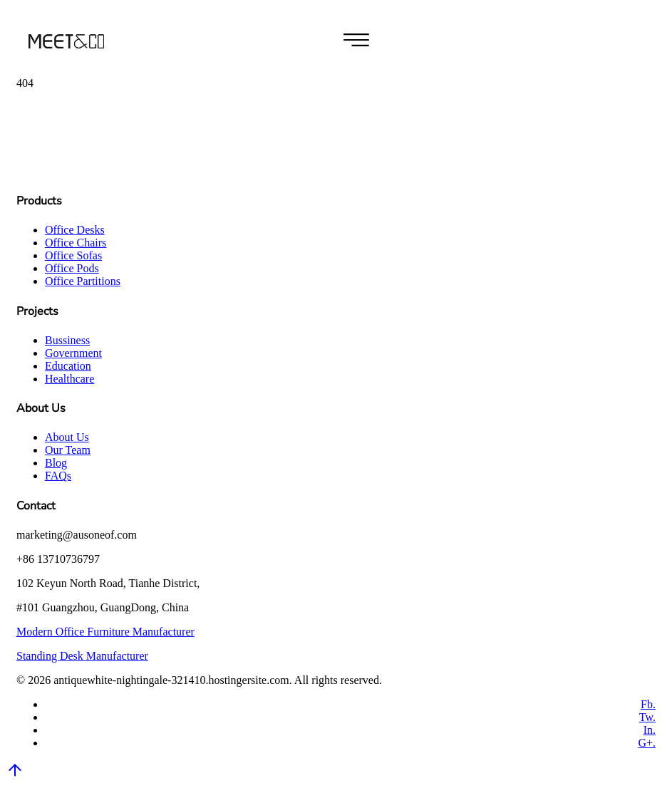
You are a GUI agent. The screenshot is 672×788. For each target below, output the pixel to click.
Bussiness (67, 340)
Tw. (647, 717)
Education (68, 366)
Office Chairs (76, 243)
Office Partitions (83, 281)
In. (650, 730)
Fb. (648, 704)
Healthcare (69, 379)
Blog (56, 463)
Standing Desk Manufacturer (82, 656)
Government (73, 353)
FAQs (58, 476)
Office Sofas (73, 255)
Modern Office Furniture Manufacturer (105, 632)
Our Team (68, 450)
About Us (67, 437)
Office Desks (75, 230)
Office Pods (72, 268)
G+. (647, 743)
